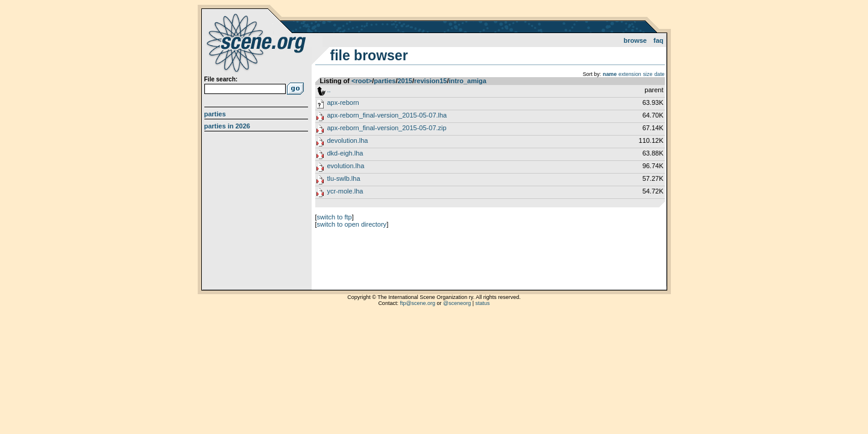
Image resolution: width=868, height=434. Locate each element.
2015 (404, 81)
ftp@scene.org (417, 303)
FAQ (659, 40)
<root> (362, 81)
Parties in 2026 (227, 126)
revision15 (430, 81)
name (610, 74)
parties (385, 81)
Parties (215, 114)
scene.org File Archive (258, 42)
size (648, 74)
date (659, 74)
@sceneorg (457, 303)
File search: (221, 79)
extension (630, 74)
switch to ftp (335, 217)
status (483, 303)
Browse (635, 40)
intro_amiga (468, 81)
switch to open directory (352, 224)
